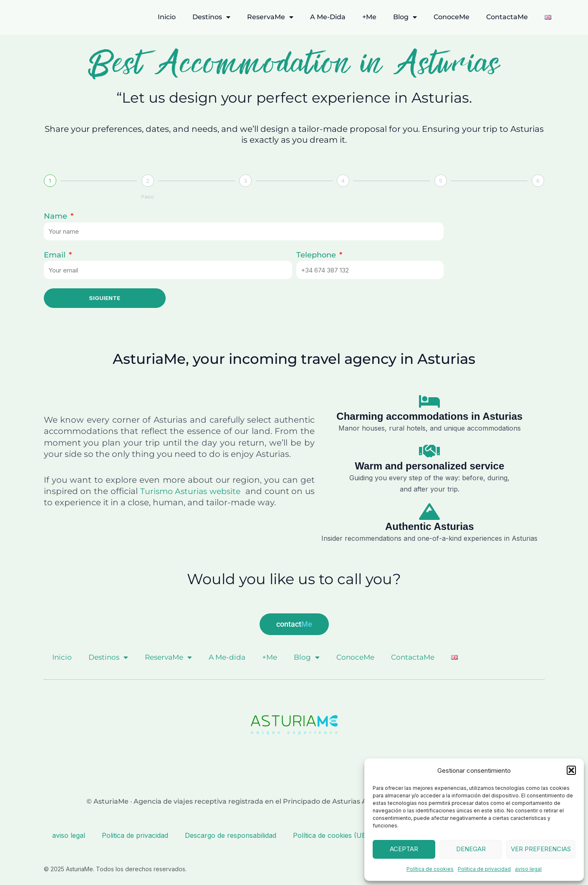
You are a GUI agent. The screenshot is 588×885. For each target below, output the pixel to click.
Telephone (317, 255)
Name (57, 216)
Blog (405, 17)
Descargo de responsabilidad (231, 835)
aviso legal (528, 869)
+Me (369, 17)
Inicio (167, 17)
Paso (148, 197)
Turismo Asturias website (196, 492)
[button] (571, 770)
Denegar (471, 849)
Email (56, 255)
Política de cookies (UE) (331, 835)
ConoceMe (452, 17)
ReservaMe (270, 17)
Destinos (211, 17)
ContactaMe (507, 17)
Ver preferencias (541, 849)
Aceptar (404, 849)
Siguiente (105, 298)
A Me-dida (328, 17)
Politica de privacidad (484, 869)
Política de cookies (430, 869)
